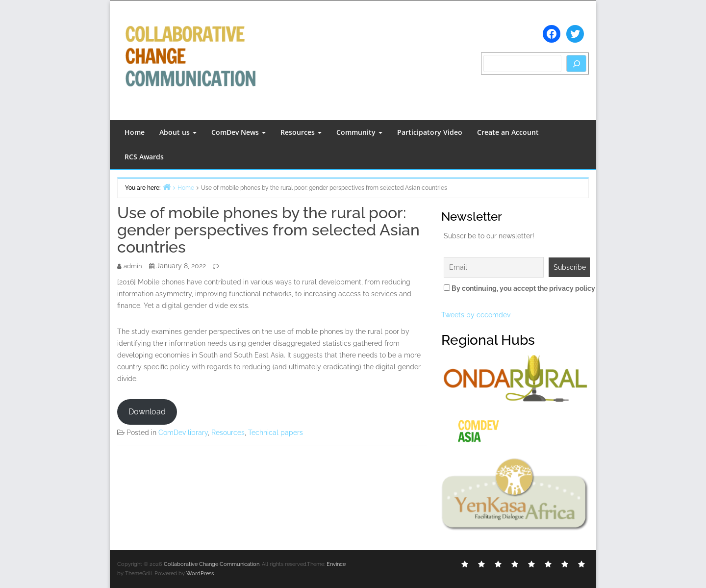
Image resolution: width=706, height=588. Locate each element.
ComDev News (239, 132)
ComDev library (183, 433)
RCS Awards (144, 157)
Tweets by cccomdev (476, 315)
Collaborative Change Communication (212, 564)
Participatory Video (430, 132)
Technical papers (276, 433)
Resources (301, 132)
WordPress (200, 574)
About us (178, 132)
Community (359, 132)
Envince (336, 564)
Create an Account (508, 132)
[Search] (576, 64)
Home (135, 132)
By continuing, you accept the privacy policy (515, 288)
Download (147, 412)
